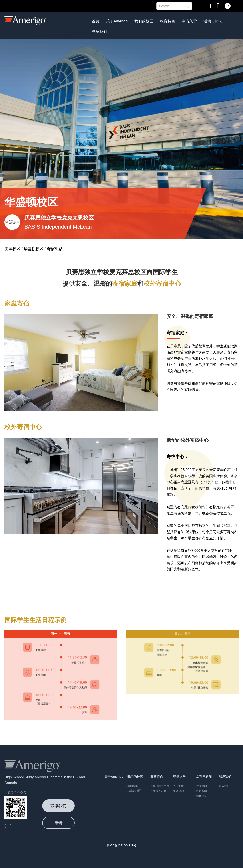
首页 (96, 21)
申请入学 (189, 21)
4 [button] (89, 399)
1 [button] (69, 399)
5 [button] (95, 399)
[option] (81, 362)
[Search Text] (174, 6)
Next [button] (149, 362)
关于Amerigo (117, 21)
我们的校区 (144, 21)
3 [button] (82, 399)
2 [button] (75, 399)
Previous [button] (13, 362)
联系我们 (99, 31)
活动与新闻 (213, 21)
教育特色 (167, 21)
